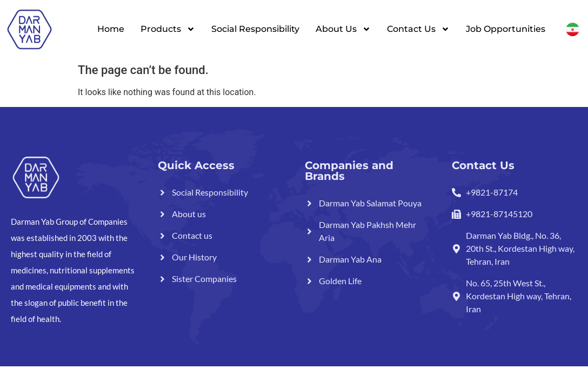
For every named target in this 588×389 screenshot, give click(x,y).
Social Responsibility (255, 29)
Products (168, 29)
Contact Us (418, 29)
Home (111, 29)
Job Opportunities (506, 29)
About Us (343, 29)
